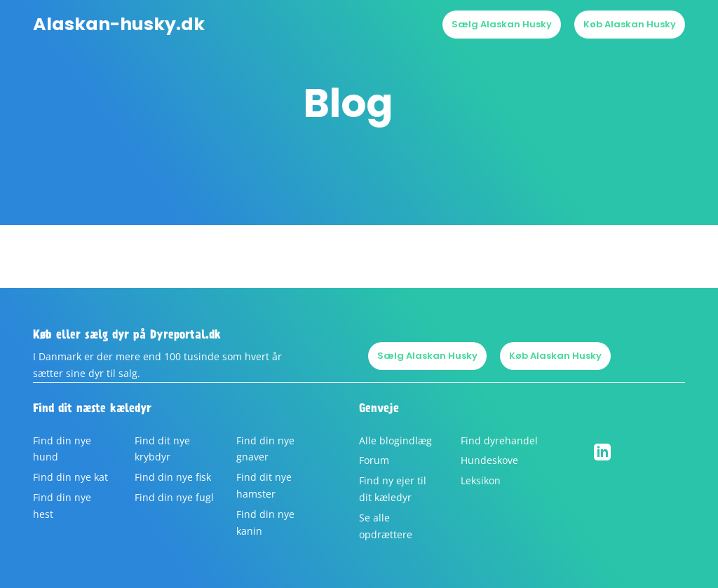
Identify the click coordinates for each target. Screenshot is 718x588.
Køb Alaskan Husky (630, 24)
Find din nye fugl (174, 497)
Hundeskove (489, 460)
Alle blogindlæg (395, 440)
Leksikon (481, 480)
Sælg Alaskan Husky (502, 24)
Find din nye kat (70, 477)
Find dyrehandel (499, 440)
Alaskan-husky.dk (119, 25)
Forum (374, 460)
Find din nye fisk (173, 477)
